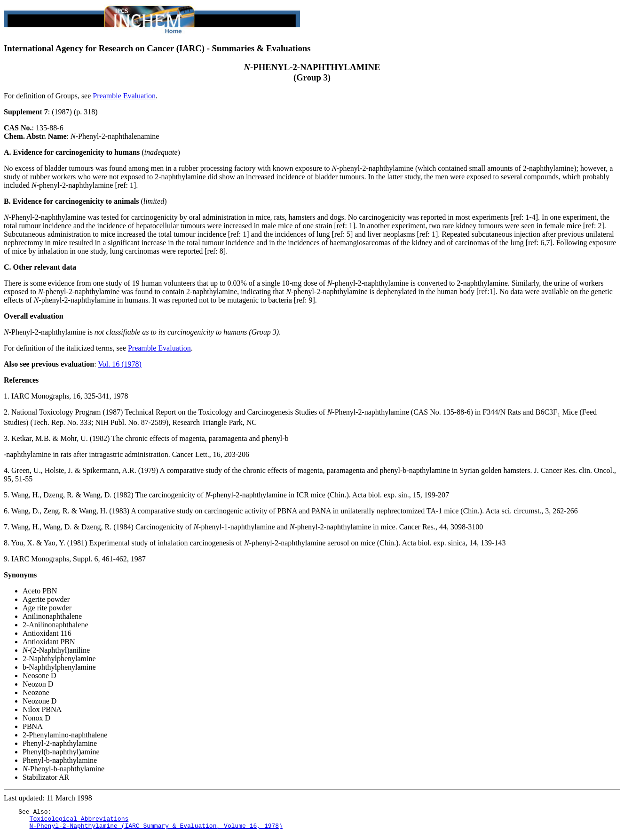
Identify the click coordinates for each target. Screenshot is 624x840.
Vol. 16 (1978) (120, 364)
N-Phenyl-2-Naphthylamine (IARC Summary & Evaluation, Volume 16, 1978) (156, 830)
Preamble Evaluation (124, 96)
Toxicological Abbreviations (79, 821)
